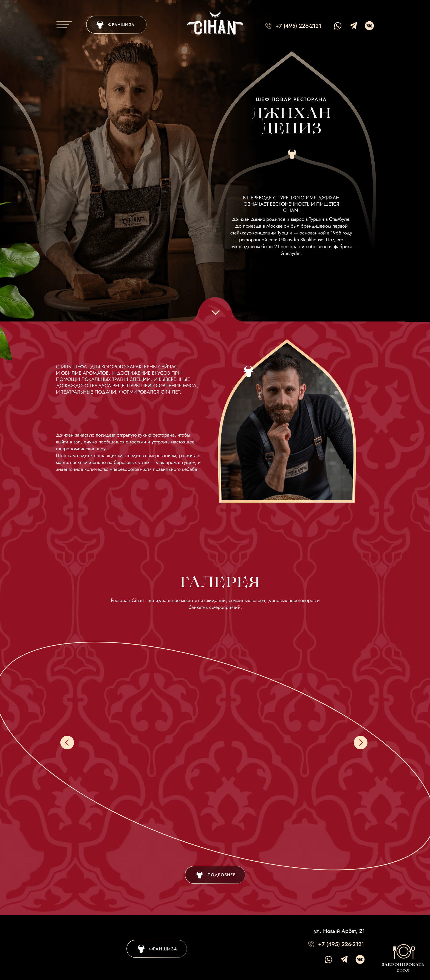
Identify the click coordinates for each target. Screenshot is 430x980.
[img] (116, 25)
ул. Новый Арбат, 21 (339, 931)
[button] (403, 958)
